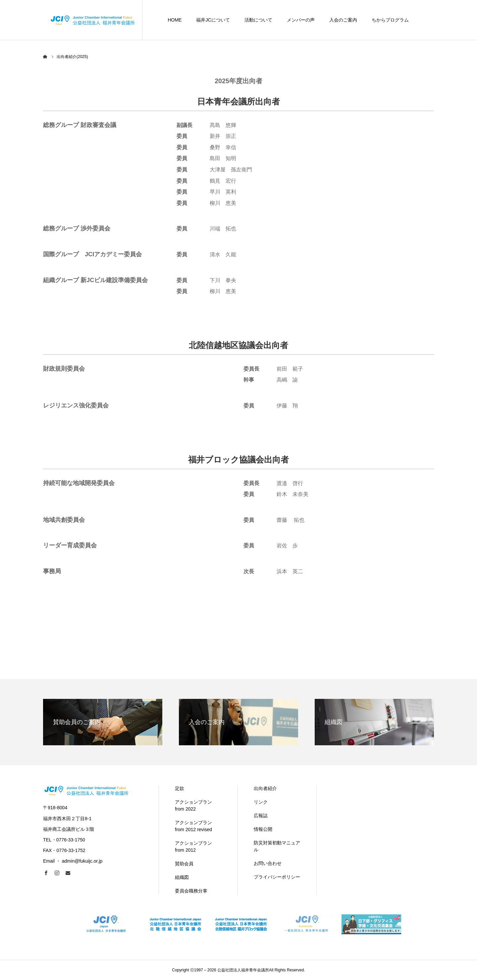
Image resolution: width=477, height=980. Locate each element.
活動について (258, 20)
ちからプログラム (390, 20)
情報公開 (263, 829)
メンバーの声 (301, 20)
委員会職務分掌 (191, 891)
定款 (180, 788)
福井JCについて (213, 20)
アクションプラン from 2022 (193, 805)
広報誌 (261, 816)
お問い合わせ (268, 863)
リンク (261, 802)
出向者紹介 (265, 788)
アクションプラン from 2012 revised (193, 826)
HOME (175, 20)
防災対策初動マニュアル (277, 846)
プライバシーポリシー (277, 877)
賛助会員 (184, 864)
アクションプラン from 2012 (193, 847)
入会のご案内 (343, 20)
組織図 (182, 877)
